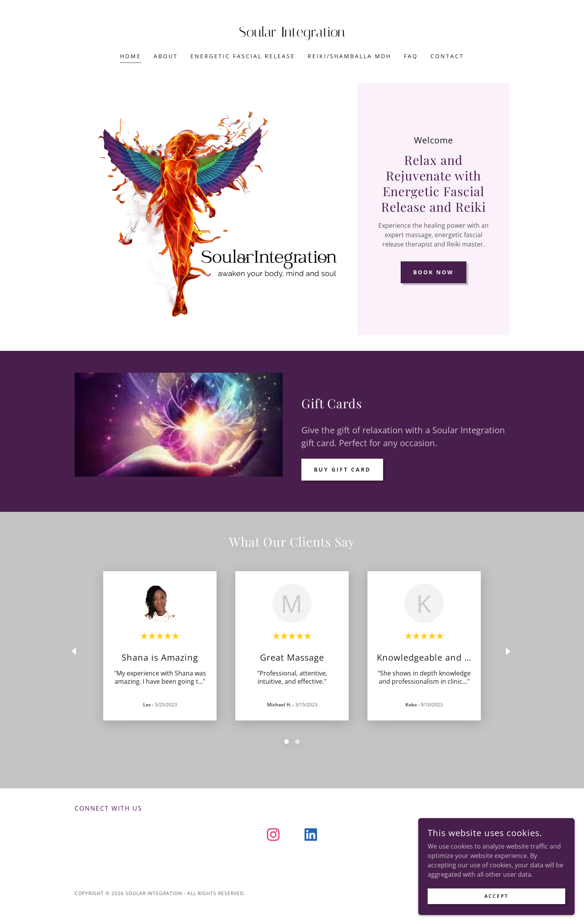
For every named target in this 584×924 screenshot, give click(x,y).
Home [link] (131, 56)
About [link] (166, 56)
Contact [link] (447, 56)
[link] (292, 34)
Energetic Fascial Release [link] (243, 56)
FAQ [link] (411, 56)
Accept (496, 912)
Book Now (434, 272)
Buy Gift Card (342, 469)
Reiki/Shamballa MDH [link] (349, 56)
